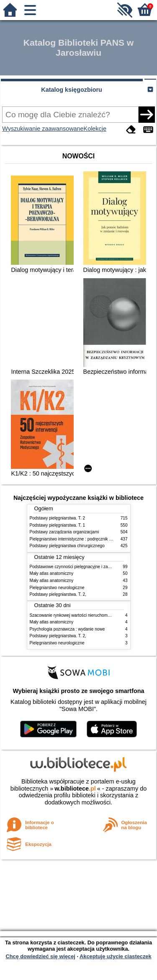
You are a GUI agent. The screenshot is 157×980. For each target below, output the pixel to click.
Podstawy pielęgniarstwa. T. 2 (58, 518)
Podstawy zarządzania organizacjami (64, 532)
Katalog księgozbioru (72, 90)
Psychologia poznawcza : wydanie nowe (67, 629)
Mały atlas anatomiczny (52, 573)
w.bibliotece (75, 789)
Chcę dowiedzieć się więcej (40, 956)
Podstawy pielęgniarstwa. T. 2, (58, 594)
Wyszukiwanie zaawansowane (43, 129)
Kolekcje (95, 129)
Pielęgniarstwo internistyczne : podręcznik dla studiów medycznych (92, 539)
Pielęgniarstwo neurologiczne (57, 588)
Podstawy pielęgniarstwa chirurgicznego (67, 546)
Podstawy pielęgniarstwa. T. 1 (58, 525)
